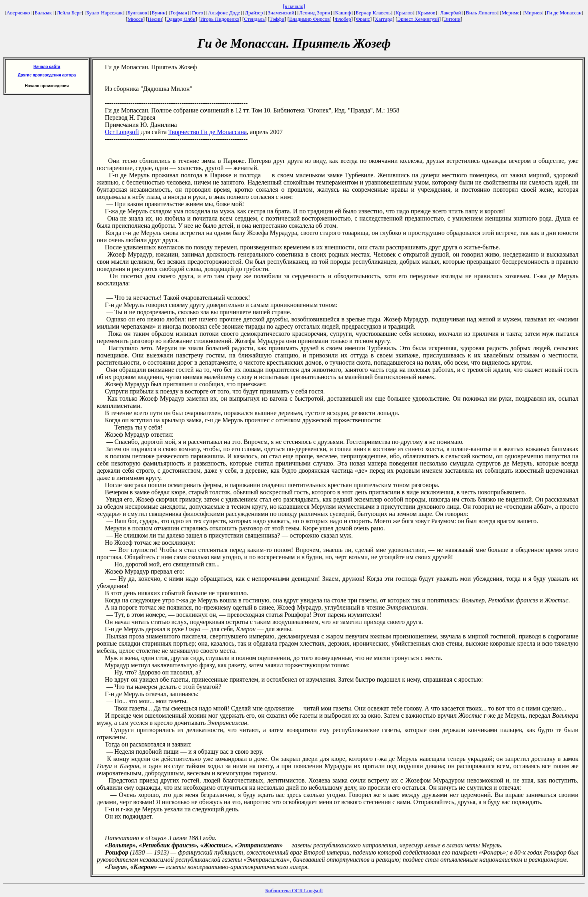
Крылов (404, 13)
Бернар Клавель (373, 13)
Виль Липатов (481, 13)
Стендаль (254, 19)
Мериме (511, 13)
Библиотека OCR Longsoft (294, 890)
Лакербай (450, 13)
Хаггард (384, 19)
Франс (363, 19)
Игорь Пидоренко (220, 19)
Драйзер (254, 13)
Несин (155, 19)
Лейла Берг (69, 13)
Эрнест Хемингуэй (418, 19)
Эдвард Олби (181, 19)
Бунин (159, 13)
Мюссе (135, 19)
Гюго (198, 13)
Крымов (427, 13)
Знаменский (281, 13)
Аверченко (18, 13)
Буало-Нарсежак (105, 13)
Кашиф (343, 13)
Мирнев (533, 13)
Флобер (343, 19)
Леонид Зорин (315, 13)
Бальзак (43, 13)
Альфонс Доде (224, 13)
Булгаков (137, 13)
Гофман (179, 13)
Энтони (452, 19)
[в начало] (294, 6)
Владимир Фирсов (310, 19)
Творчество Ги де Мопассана (208, 132)
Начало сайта (47, 67)
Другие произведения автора (47, 75)
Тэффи (277, 19)
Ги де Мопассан (564, 13)
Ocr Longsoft (122, 132)
